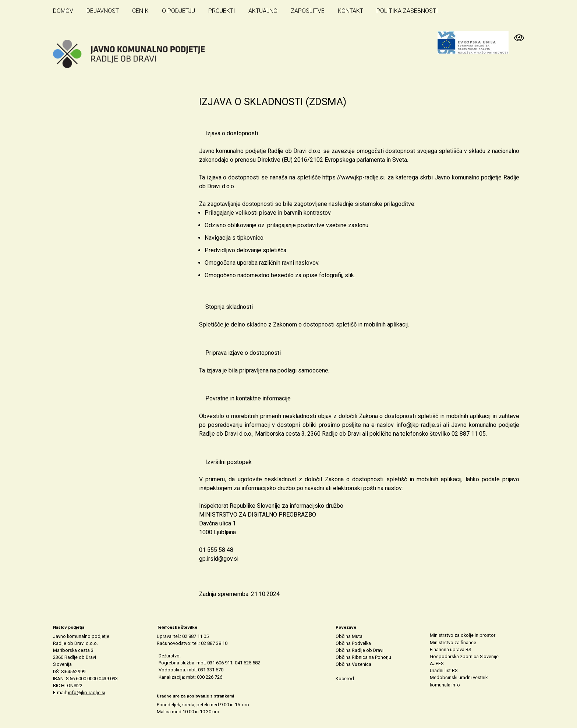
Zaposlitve (308, 11)
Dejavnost (103, 11)
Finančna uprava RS (450, 650)
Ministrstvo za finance (453, 643)
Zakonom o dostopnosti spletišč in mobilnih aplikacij (340, 324)
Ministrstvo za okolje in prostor (463, 635)
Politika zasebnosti (407, 11)
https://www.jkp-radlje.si (353, 177)
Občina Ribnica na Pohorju (363, 657)
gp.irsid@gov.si (219, 559)
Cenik (140, 11)
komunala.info (445, 685)
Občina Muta (349, 636)
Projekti (222, 11)
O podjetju (178, 11)
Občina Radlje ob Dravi (360, 650)
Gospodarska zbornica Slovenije (464, 656)
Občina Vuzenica (353, 664)
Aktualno (263, 11)
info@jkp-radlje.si (419, 425)
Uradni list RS (444, 670)
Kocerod (345, 679)
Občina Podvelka (353, 643)
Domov (63, 11)
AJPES (437, 663)
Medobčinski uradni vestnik (459, 677)
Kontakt (351, 11)
